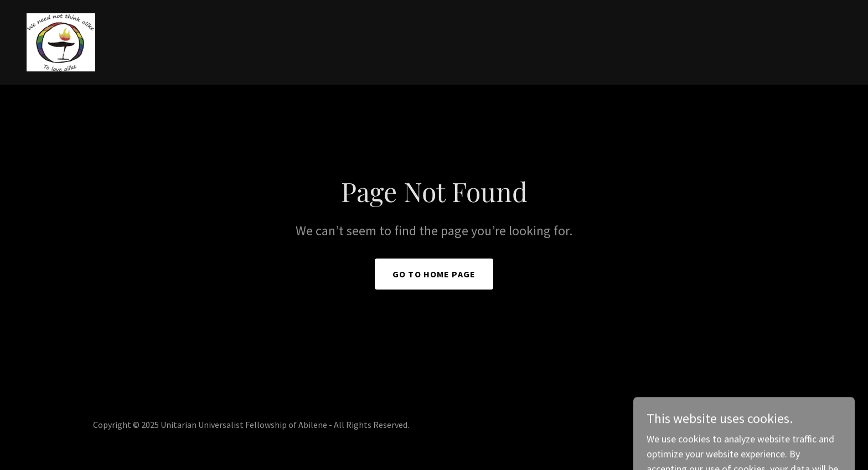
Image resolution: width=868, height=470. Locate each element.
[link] (61, 41)
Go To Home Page (434, 274)
